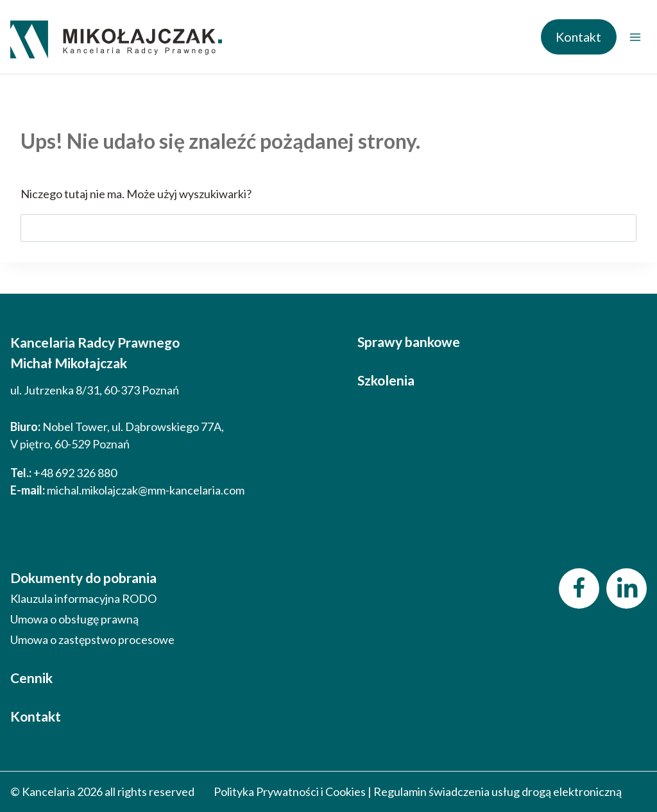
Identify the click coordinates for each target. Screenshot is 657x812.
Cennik (31, 678)
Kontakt (578, 37)
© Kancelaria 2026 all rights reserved (102, 791)
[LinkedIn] (627, 588)
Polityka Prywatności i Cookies (290, 791)
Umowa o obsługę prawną (74, 619)
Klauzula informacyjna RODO (83, 598)
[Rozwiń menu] (635, 37)
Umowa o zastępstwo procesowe (92, 639)
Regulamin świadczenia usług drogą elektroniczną (498, 791)
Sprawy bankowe (409, 342)
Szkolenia (386, 380)
